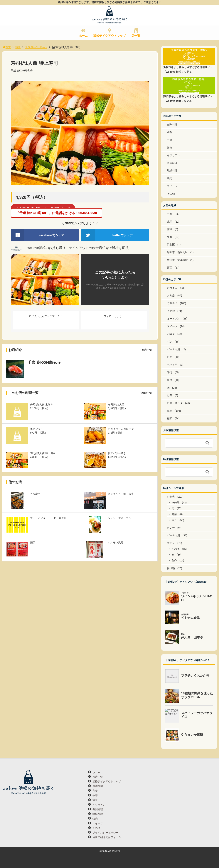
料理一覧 (147, 393)
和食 (170, 132)
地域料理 (172, 171)
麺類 (170, 418)
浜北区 (171, 245)
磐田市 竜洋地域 (177, 260)
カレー (171, 528)
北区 (170, 222)
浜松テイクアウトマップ (109, 36)
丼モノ (171, 543)
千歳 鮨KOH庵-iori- (36, 47)
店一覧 (136, 36)
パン (170, 342)
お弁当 (171, 295)
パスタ (171, 334)
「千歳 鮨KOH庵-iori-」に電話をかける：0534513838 (57, 213)
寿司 (170, 372)
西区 (170, 268)
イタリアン (173, 155)
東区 (170, 237)
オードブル (173, 319)
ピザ (170, 357)
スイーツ (172, 186)
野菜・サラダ (175, 403)
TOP (7, 47)
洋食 (170, 148)
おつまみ (172, 288)
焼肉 (170, 178)
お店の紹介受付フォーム (107, 837)
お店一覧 (147, 350)
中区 (170, 214)
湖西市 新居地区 (177, 252)
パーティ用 (173, 349)
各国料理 (172, 163)
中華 (170, 140)
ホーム (83, 36)
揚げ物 (171, 568)
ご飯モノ (172, 303)
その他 (171, 194)
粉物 (170, 380)
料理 (18, 47)
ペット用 (172, 365)
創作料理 (172, 125)
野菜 (170, 395)
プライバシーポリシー (105, 833)
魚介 (170, 411)
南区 (170, 229)
